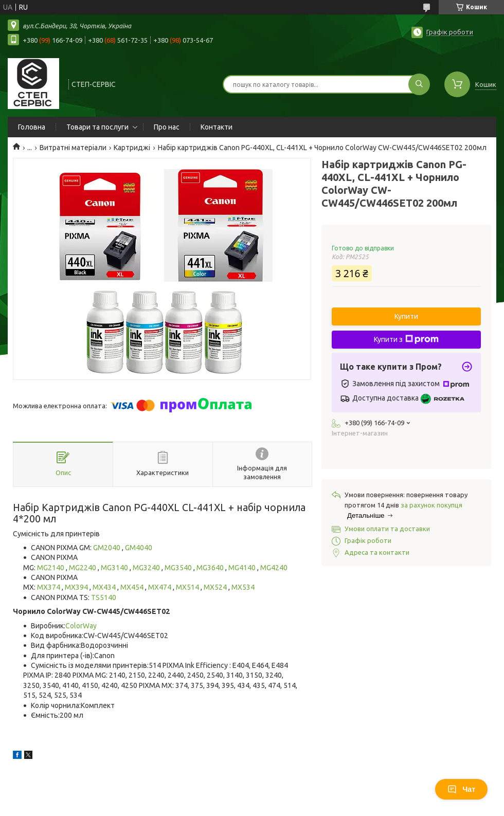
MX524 (216, 587)
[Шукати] (419, 84)
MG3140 (115, 568)
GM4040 (139, 548)
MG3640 (211, 568)
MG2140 (51, 568)
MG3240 (147, 568)
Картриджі (132, 148)
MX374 (49, 587)
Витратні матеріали (73, 148)
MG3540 (179, 568)
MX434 (105, 587)
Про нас (167, 127)
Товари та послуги (97, 127)
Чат (461, 789)
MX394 (77, 587)
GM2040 (107, 548)
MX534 (243, 587)
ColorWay (81, 626)
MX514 (188, 587)
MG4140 (243, 568)
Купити (406, 316)
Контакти (217, 127)
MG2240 (83, 568)
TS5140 (104, 597)
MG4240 (274, 568)
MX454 (133, 587)
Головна (32, 127)
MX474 (160, 587)
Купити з (406, 339)
